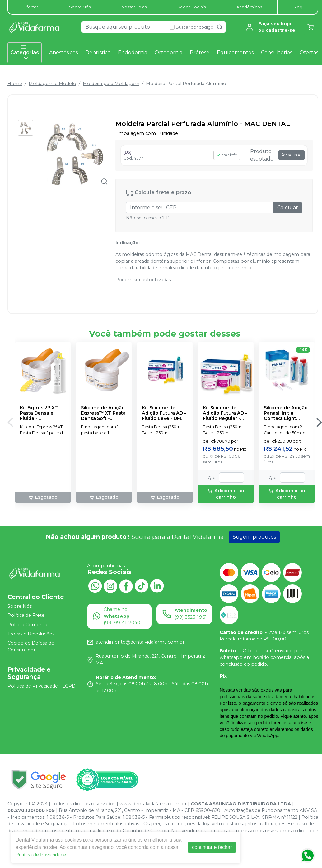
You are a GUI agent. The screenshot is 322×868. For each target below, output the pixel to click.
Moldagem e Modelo (52, 84)
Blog (298, 7)
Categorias (25, 53)
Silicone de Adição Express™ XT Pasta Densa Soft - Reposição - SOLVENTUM (103, 413)
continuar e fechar (212, 847)
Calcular (288, 207)
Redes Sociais (191, 7)
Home (15, 84)
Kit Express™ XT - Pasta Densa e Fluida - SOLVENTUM (40, 413)
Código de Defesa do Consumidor (31, 646)
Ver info (227, 155)
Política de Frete (26, 616)
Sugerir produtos (254, 537)
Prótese (200, 53)
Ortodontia (168, 53)
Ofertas (31, 7)
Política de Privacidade (41, 855)
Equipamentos (235, 53)
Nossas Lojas (134, 7)
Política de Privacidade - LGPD (42, 686)
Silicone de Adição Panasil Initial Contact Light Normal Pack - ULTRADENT (286, 413)
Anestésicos (63, 53)
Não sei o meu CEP (148, 218)
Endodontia (133, 53)
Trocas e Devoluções (31, 634)
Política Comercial (28, 625)
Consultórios (277, 53)
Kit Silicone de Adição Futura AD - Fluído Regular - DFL (225, 413)
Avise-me (292, 155)
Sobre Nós (80, 7)
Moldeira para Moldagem (111, 84)
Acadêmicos (249, 7)
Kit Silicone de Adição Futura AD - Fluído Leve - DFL (164, 413)
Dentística (98, 53)
